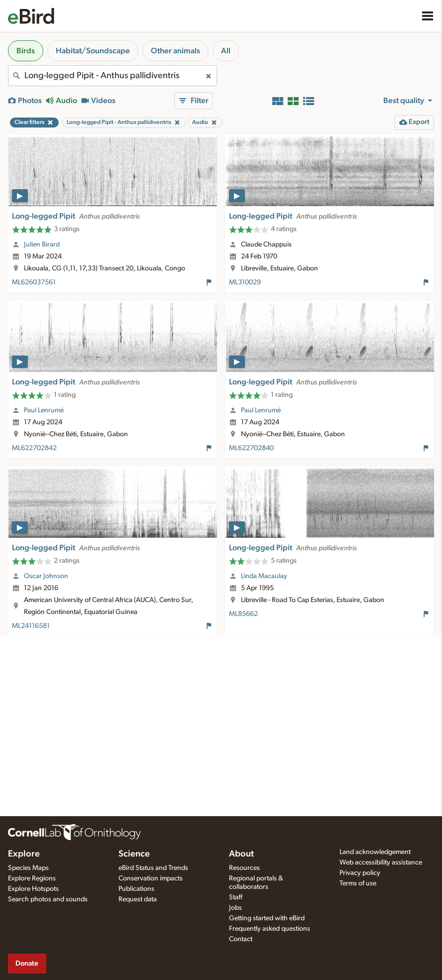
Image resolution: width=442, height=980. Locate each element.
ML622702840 (251, 448)
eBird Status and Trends (153, 868)
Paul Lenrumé (44, 410)
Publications (136, 889)
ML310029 (245, 282)
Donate (27, 963)
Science (134, 854)
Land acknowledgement (375, 852)
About (241, 854)
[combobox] (112, 76)
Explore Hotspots (33, 889)
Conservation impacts (151, 878)
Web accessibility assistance (381, 862)
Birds (26, 51)
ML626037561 (34, 282)
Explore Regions (32, 878)
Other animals (175, 51)
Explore (24, 854)
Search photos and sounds (48, 899)
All (226, 51)
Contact (241, 939)
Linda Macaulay (264, 576)
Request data (138, 899)
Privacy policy (360, 873)
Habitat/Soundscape (93, 51)
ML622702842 (34, 448)
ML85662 (243, 614)
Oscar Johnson (46, 576)
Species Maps (28, 868)
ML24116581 (31, 626)
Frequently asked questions (270, 929)
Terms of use (358, 883)
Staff (236, 897)
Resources (244, 868)
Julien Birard (42, 245)
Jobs (235, 908)
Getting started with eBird (267, 918)
